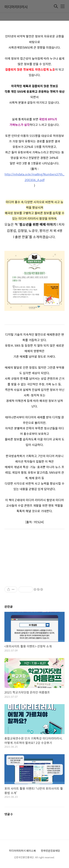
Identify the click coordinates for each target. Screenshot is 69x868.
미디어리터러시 (16, 7)
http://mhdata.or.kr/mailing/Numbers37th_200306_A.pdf (34, 177)
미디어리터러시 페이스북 (22, 851)
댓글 (8, 814)
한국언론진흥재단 (50, 851)
